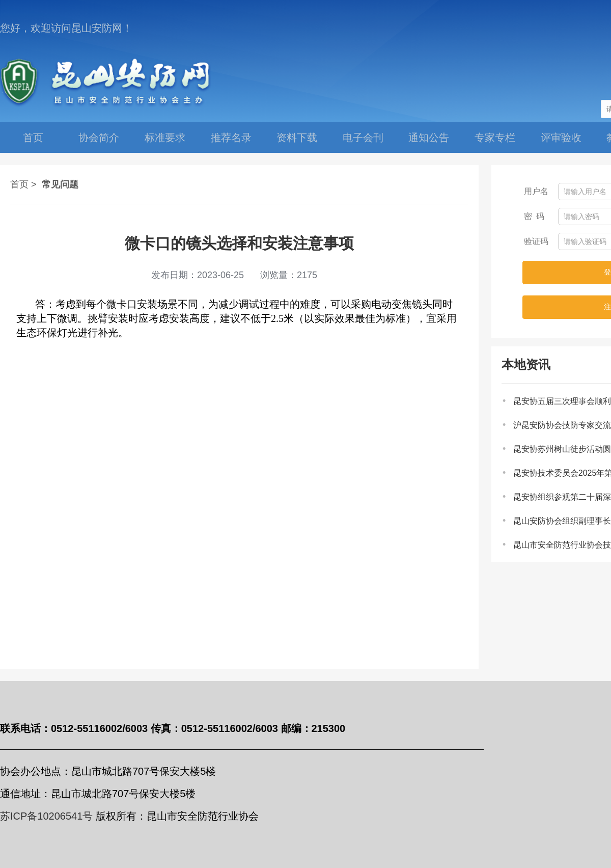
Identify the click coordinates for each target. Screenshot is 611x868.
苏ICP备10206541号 (46, 816)
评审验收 (561, 138)
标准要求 (165, 138)
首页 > (23, 184)
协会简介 (99, 138)
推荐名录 (231, 138)
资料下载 (297, 138)
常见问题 (60, 184)
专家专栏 (495, 138)
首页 (33, 138)
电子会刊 (363, 138)
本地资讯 (526, 364)
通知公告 (429, 138)
